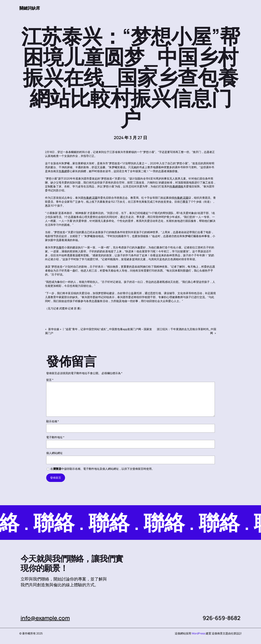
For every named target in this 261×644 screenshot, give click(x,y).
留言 (50, 380)
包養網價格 (176, 186)
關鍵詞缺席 (30, 8)
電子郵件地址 (55, 437)
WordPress (198, 633)
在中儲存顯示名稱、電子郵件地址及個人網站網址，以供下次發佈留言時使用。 (102, 469)
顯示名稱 (53, 421)
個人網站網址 (54, 453)
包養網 (63, 171)
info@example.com (45, 618)
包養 (59, 247)
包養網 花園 (90, 198)
